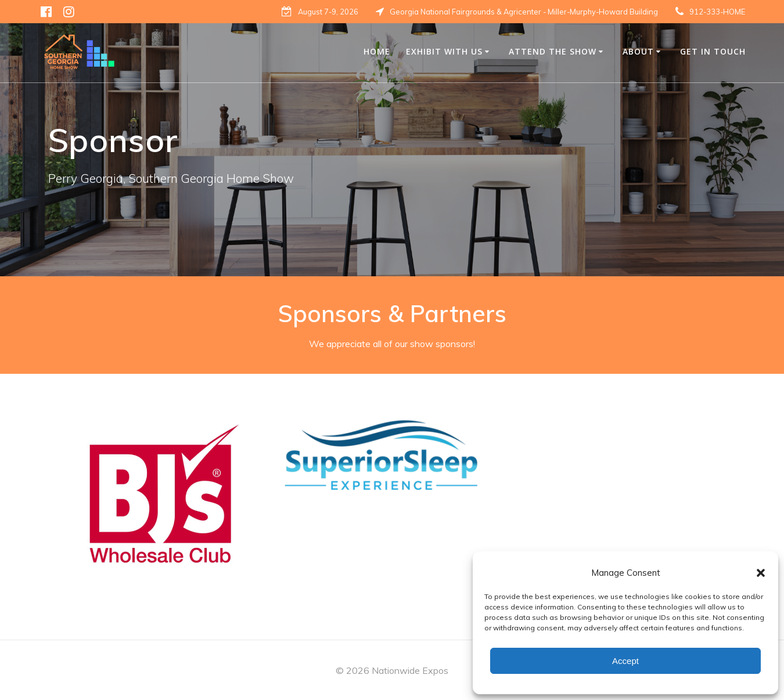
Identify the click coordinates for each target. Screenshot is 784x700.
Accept (625, 661)
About (638, 51)
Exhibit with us (444, 51)
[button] (761, 573)
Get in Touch (713, 51)
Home (377, 51)
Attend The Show (553, 51)
